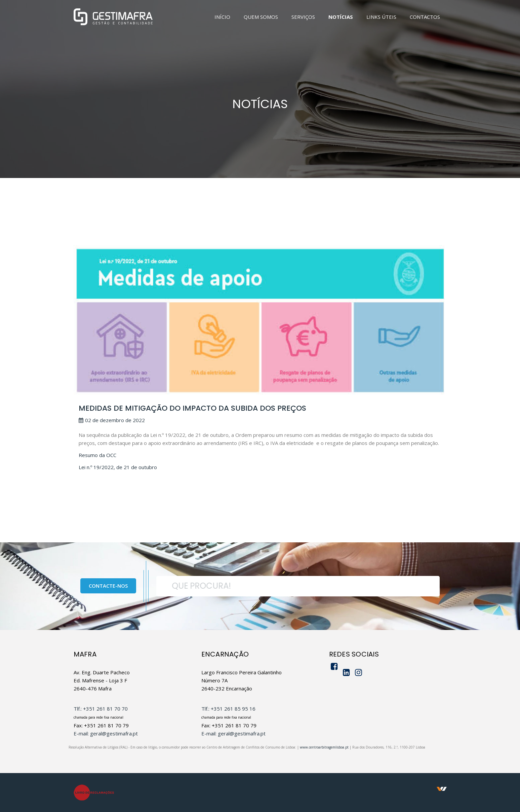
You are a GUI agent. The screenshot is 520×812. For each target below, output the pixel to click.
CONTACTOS (425, 17)
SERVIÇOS (303, 17)
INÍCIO (222, 17)
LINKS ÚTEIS (381, 17)
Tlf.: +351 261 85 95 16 (228, 709)
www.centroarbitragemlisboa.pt (324, 747)
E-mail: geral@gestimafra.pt (106, 733)
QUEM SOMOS (261, 17)
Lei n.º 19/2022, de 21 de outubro (118, 467)
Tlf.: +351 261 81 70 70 (101, 709)
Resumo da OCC (97, 455)
